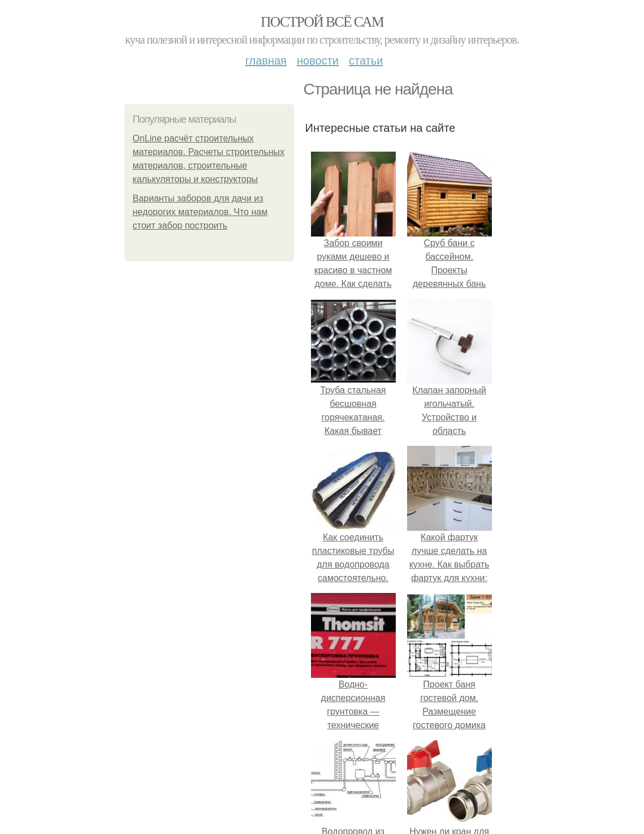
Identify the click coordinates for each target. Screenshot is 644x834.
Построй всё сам (322, 22)
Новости (318, 61)
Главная (266, 61)
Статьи (366, 61)
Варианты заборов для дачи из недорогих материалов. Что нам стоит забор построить (200, 212)
